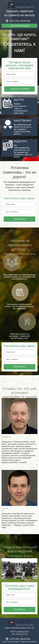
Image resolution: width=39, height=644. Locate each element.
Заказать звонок (19, 26)
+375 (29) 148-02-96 (19, 21)
